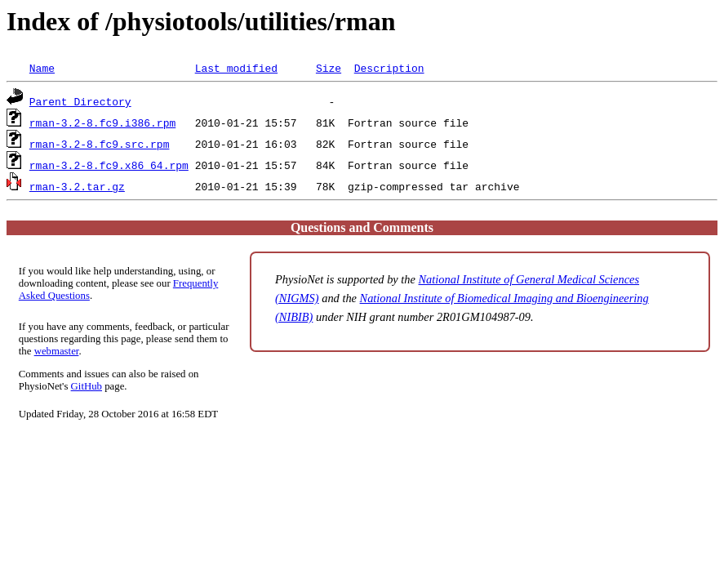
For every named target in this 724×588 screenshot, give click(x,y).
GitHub (87, 386)
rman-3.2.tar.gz (77, 186)
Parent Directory (80, 101)
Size (329, 68)
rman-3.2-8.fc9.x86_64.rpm (109, 165)
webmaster (57, 351)
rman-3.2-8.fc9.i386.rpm (102, 122)
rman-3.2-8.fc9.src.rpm (100, 144)
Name (42, 68)
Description (389, 68)
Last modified (236, 68)
